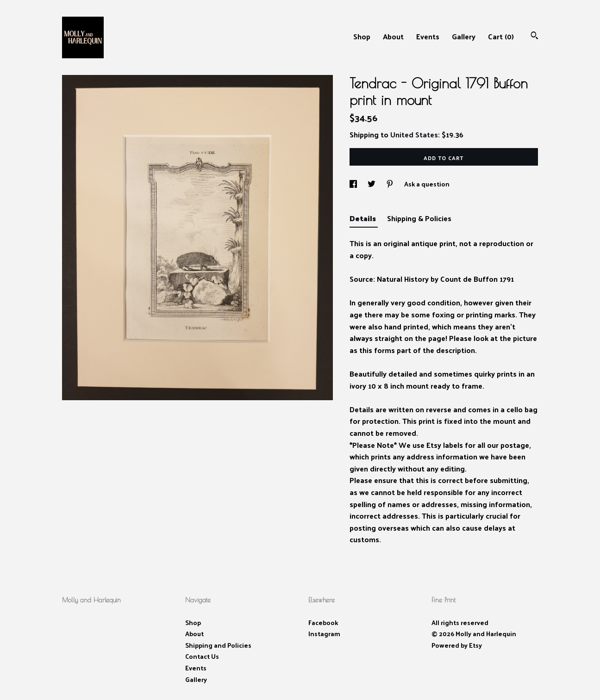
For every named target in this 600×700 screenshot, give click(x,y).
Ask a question (427, 184)
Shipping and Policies (218, 645)
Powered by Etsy (457, 645)
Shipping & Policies (419, 218)
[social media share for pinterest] (391, 184)
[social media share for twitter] (372, 184)
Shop (362, 36)
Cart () (501, 36)
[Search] (534, 36)
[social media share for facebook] (354, 184)
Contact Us (202, 656)
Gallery (464, 36)
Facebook (323, 623)
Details (364, 218)
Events (428, 36)
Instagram (324, 634)
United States (414, 134)
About (393, 36)
